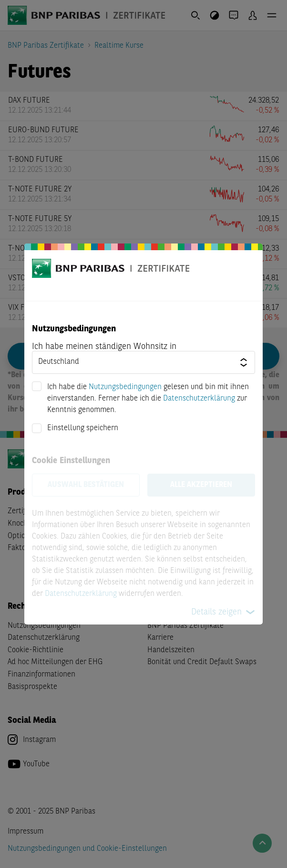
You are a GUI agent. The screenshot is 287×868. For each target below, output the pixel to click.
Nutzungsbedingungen (125, 387)
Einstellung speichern (83, 428)
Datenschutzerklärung (199, 399)
